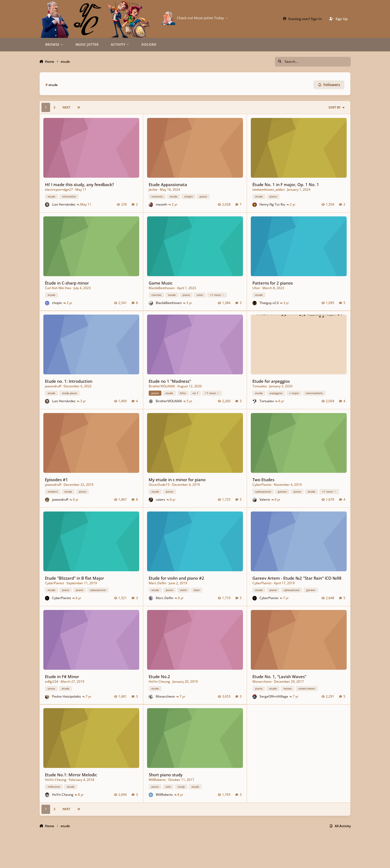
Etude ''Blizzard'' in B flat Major (74, 578)
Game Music (161, 283)
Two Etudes (263, 480)
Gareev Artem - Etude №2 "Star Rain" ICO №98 (297, 578)
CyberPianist (262, 485)
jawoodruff (53, 386)
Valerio (265, 499)
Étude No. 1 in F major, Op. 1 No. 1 (286, 184)
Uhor (256, 288)
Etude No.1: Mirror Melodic (71, 775)
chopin (57, 303)
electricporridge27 (59, 189)
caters (160, 499)
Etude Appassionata (168, 184)
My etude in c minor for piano (177, 480)
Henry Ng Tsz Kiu (272, 204)
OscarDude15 (159, 485)
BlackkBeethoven (162, 288)
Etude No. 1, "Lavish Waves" (279, 676)
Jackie (153, 189)
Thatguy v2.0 (269, 303)
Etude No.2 (159, 676)
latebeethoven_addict (269, 189)
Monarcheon (165, 696)
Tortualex (260, 386)
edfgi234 (52, 681)
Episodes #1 (56, 480)
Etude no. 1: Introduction (69, 381)
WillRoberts (157, 780)
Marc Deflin (157, 583)
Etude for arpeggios (271, 381)
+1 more (217, 295)
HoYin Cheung (159, 681)
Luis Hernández (64, 204)
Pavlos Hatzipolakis (66, 696)
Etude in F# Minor (62, 676)
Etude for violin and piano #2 (176, 578)
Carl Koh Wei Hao (58, 288)
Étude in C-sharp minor (67, 283)
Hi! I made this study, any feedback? (79, 184)
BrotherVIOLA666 (162, 386)
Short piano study (166, 775)
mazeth (161, 204)
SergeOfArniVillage (274, 696)
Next (66, 107)
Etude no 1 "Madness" (170, 381)
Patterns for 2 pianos (273, 283)
